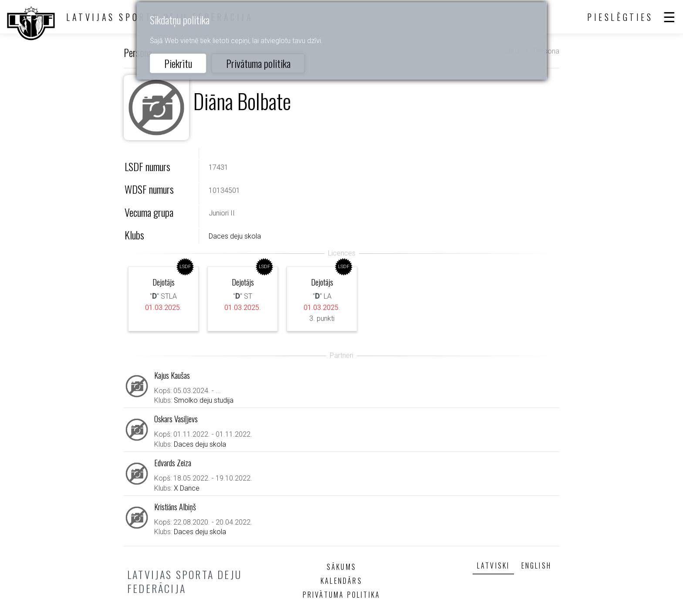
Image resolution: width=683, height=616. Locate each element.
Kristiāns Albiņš (175, 507)
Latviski (494, 566)
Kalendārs (341, 581)
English (536, 566)
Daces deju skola (235, 236)
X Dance (187, 488)
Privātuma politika (258, 63)
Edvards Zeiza (173, 463)
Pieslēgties (620, 17)
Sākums (341, 567)
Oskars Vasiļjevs (176, 419)
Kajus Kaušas (172, 375)
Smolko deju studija (204, 400)
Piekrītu (178, 63)
